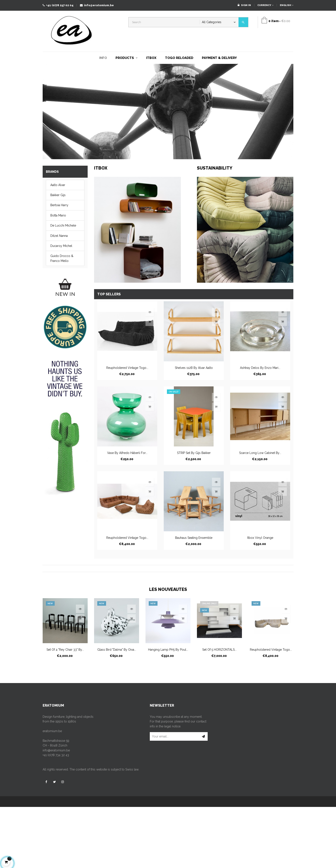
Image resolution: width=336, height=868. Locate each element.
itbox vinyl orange (260, 538)
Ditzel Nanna (59, 236)
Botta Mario (58, 215)
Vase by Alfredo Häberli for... (127, 453)
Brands (52, 172)
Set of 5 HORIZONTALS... (219, 650)
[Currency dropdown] (265, 5)
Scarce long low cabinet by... (260, 453)
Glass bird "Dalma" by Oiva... (117, 650)
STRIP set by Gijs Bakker (194, 453)
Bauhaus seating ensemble (194, 538)
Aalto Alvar (58, 185)
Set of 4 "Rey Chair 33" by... (65, 650)
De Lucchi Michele (63, 225)
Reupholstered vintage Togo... (127, 368)
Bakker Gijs (58, 195)
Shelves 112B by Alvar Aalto (194, 368)
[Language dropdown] (285, 5)
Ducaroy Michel (61, 246)
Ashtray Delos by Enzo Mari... (260, 368)
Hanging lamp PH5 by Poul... (168, 650)
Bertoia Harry (59, 205)
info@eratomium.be (97, 5)
